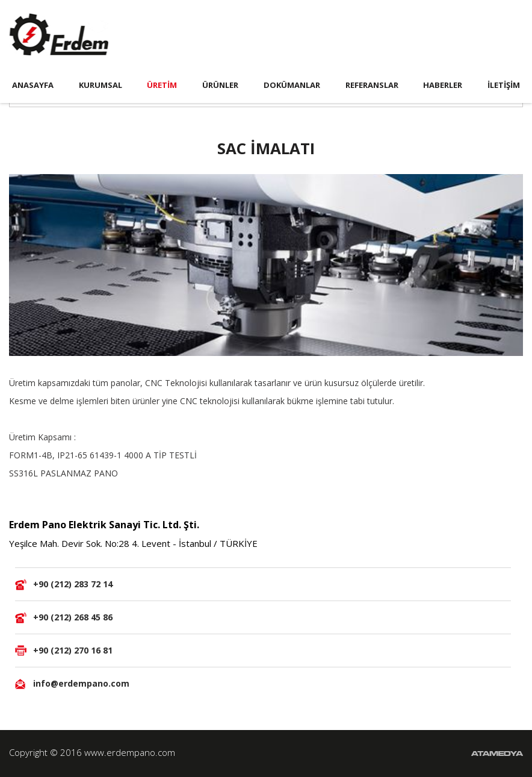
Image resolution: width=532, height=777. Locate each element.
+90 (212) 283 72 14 (73, 584)
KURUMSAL (101, 85)
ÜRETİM (162, 85)
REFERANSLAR (372, 85)
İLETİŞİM (504, 85)
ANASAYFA (33, 85)
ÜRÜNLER (220, 85)
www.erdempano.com (130, 752)
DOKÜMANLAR (292, 85)
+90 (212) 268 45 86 (73, 617)
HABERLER (443, 85)
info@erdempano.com (81, 683)
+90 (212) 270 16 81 (73, 650)
